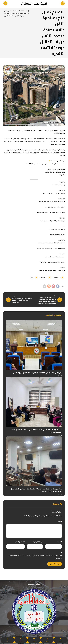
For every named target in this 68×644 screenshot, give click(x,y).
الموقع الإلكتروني (20, 542)
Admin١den (57, 277)
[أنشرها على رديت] (49, 286)
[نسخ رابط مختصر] (44, 286)
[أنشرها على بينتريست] (53, 286)
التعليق (59, 522)
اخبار (32, 277)
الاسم (60, 542)
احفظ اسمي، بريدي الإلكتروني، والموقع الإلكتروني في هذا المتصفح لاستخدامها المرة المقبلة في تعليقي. (35, 557)
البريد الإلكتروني (38, 542)
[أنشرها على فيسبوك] (58, 286)
